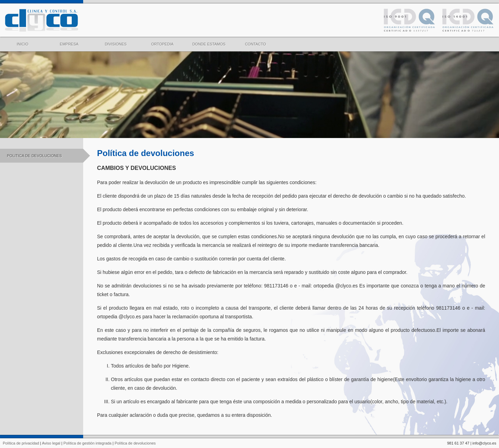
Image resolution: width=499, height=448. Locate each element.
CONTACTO (256, 41)
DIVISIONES (116, 41)
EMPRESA (69, 41)
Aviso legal (51, 443)
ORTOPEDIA (162, 41)
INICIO (23, 41)
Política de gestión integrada (87, 443)
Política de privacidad (21, 443)
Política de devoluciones (135, 443)
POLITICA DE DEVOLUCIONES (45, 156)
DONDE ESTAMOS (209, 41)
